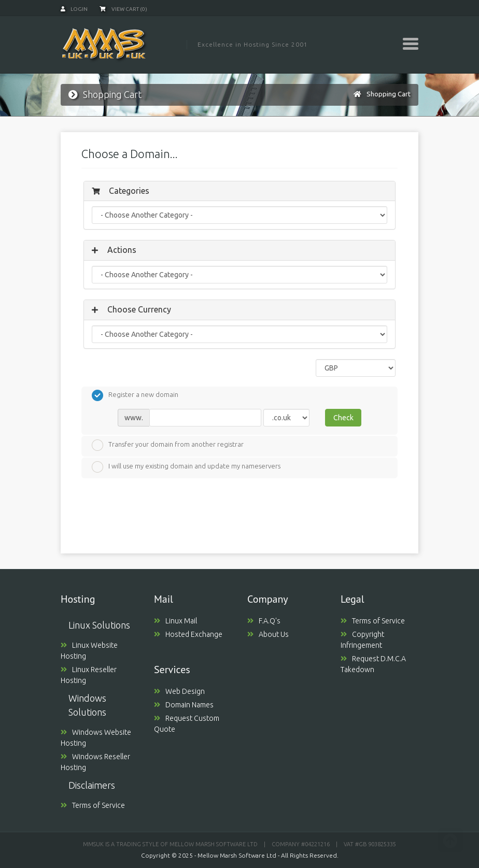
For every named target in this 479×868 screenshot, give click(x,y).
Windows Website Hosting (96, 738)
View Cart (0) (123, 9)
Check (343, 418)
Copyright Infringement (362, 640)
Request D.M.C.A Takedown (373, 664)
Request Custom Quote (187, 724)
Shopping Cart (389, 94)
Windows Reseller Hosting (95, 762)
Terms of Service (93, 805)
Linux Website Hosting (89, 651)
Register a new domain (135, 395)
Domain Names (184, 705)
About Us (268, 634)
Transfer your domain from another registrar (168, 445)
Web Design (179, 691)
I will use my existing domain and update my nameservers (186, 467)
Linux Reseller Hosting (89, 675)
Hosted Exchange (188, 634)
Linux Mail (175, 621)
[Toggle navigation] (411, 44)
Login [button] (74, 9)
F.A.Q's (264, 621)
